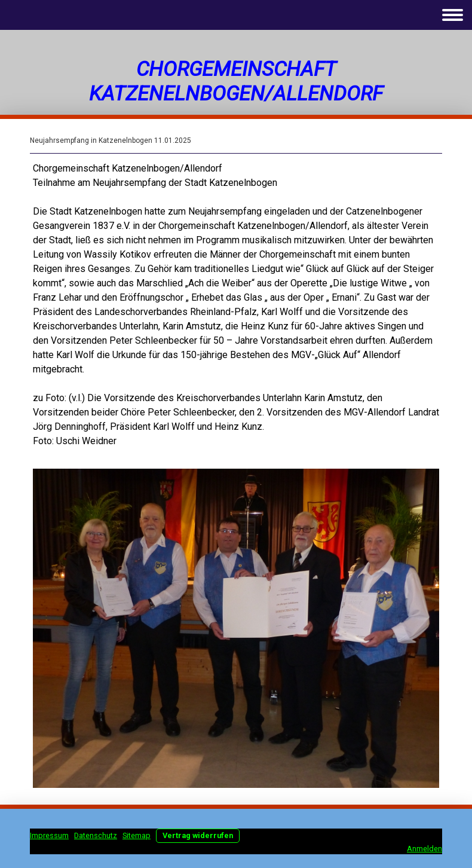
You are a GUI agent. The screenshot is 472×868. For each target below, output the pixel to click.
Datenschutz (96, 835)
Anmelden (425, 849)
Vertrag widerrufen (198, 835)
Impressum (49, 835)
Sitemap (137, 835)
